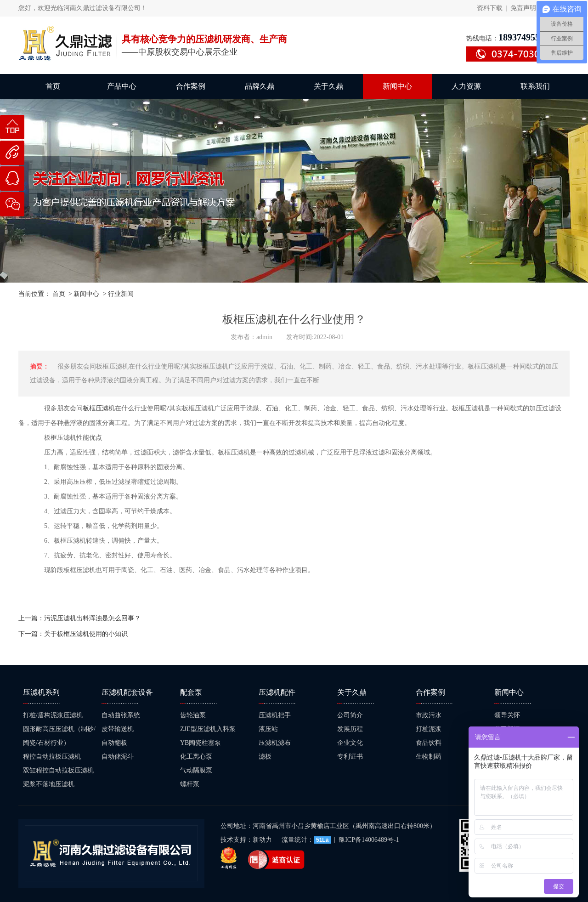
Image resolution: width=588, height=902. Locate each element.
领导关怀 (507, 715)
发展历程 (350, 729)
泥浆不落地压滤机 (49, 784)
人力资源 (466, 86)
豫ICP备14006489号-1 (369, 840)
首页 (53, 86)
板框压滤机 (99, 408)
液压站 (268, 729)
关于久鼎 (328, 86)
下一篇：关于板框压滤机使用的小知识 (73, 634)
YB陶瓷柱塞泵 (201, 743)
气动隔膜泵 (196, 770)
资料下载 (490, 8)
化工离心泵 (196, 757)
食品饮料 (429, 743)
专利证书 (350, 757)
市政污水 (429, 715)
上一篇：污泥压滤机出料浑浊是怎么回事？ (79, 618)
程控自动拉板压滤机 (52, 757)
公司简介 (350, 715)
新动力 (263, 840)
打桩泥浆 (429, 729)
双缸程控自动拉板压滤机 (58, 770)
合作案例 (191, 86)
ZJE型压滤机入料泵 (208, 729)
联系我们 (535, 86)
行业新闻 (121, 294)
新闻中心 (397, 86)
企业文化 (350, 743)
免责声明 (523, 8)
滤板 (265, 757)
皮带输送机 (118, 729)
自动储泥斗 (118, 757)
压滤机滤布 (275, 743)
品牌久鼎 (260, 86)
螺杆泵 (190, 784)
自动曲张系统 (121, 715)
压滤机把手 (275, 715)
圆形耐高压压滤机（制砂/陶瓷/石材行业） (59, 736)
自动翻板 (114, 743)
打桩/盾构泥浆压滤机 (53, 715)
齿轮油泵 (193, 715)
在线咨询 (12, 183)
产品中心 (122, 86)
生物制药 (429, 757)
